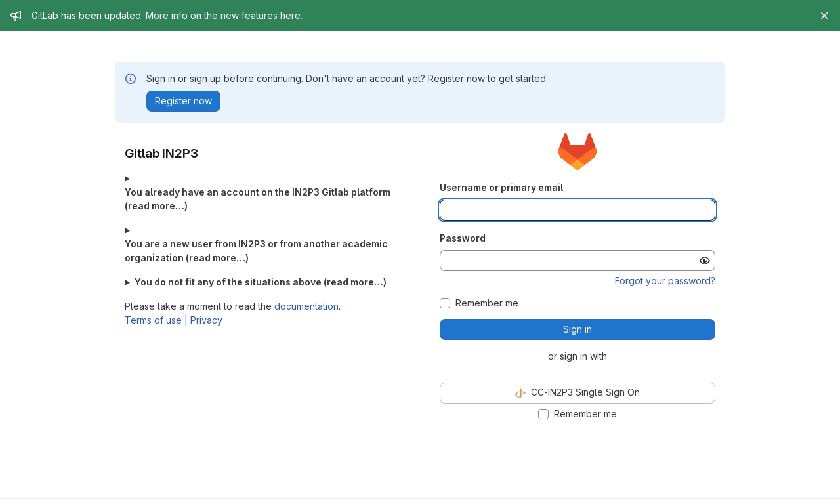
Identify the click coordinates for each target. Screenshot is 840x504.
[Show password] (705, 261)
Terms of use (153, 320)
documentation (306, 306)
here (290, 15)
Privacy (206, 320)
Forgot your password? (665, 281)
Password (463, 238)
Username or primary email (501, 187)
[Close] (824, 16)
